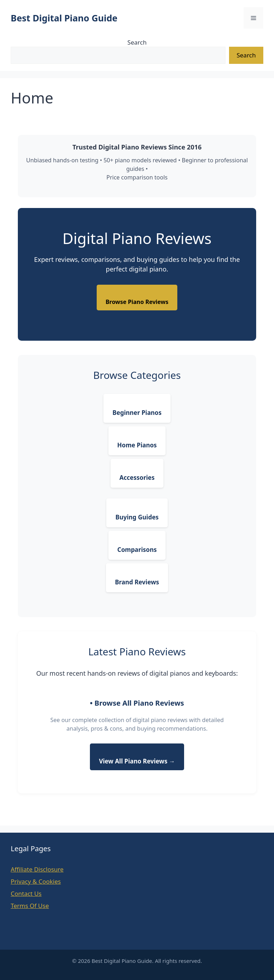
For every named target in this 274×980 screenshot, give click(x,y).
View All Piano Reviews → (137, 761)
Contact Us (26, 893)
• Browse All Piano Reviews (137, 703)
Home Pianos (137, 445)
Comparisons (137, 550)
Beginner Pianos (137, 413)
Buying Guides (137, 517)
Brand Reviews (137, 582)
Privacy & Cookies (36, 881)
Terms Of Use (30, 906)
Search (137, 42)
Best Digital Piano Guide (64, 18)
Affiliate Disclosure (37, 869)
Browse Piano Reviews (137, 302)
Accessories (137, 478)
